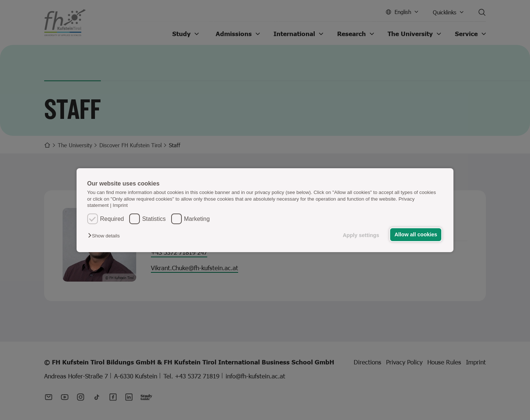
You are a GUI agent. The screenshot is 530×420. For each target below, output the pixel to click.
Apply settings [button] (361, 235)
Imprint (120, 205)
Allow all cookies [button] (416, 234)
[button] (106, 236)
